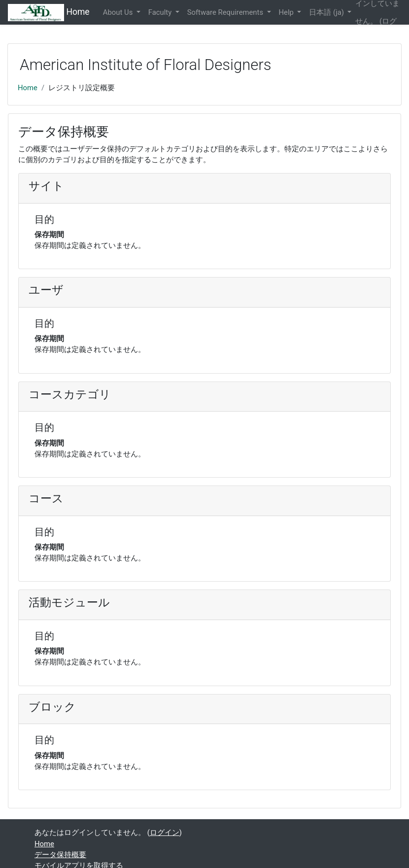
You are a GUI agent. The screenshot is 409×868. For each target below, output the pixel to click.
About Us (119, 12)
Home (28, 88)
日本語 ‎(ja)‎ (327, 12)
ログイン (165, 833)
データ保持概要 (60, 855)
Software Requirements (226, 12)
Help (287, 12)
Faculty (161, 12)
